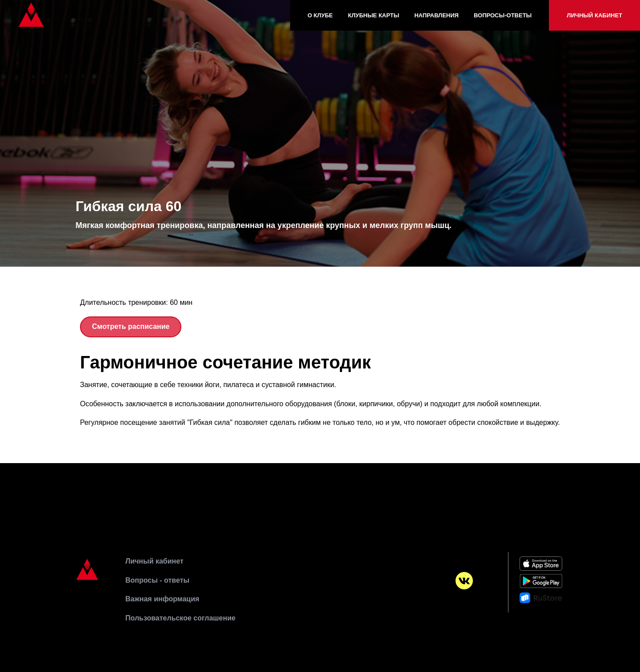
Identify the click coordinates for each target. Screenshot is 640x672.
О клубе (320, 15)
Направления (436, 15)
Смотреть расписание (131, 326)
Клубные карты (374, 15)
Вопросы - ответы (157, 580)
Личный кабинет (594, 15)
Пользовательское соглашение (180, 618)
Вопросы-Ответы (503, 15)
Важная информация (162, 599)
